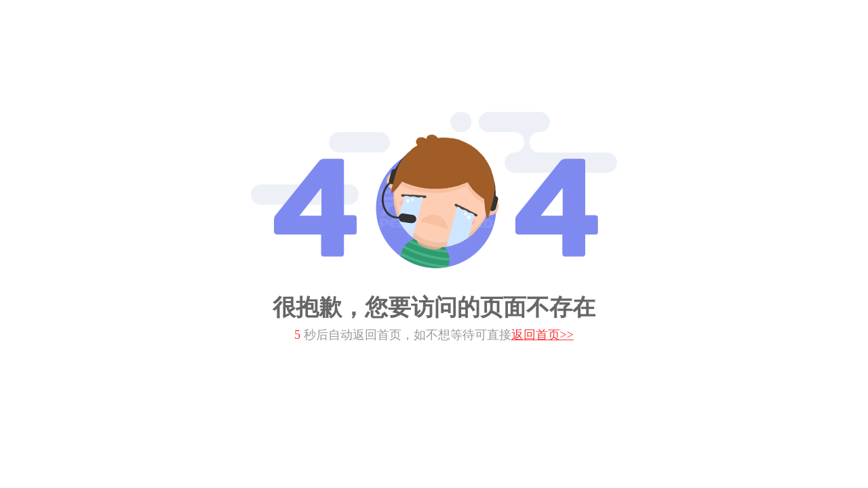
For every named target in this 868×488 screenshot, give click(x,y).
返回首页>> (542, 335)
